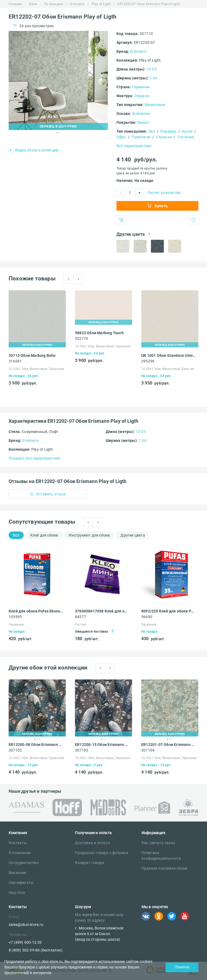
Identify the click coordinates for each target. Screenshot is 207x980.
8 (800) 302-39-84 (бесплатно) (36, 950)
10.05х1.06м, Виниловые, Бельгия (168, 369)
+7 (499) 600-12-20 (25, 942)
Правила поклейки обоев (164, 868)
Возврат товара (89, 863)
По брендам (54, 4)
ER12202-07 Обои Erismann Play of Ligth (149, 4)
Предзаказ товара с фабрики (101, 853)
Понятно (182, 967)
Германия (141, 87)
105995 (15, 617)
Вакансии (18, 873)
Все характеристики (134, 146)
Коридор (168, 131)
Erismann (77, 4)
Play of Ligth (101, 4)
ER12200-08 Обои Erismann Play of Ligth (36, 745)
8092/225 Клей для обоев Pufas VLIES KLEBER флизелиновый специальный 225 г (168, 611)
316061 (15, 361)
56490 (147, 617)
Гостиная (186, 137)
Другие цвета (133, 535)
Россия (81, 625)
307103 (82, 750)
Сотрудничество (24, 863)
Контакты (18, 843)
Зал (152, 131)
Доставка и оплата (92, 843)
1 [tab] (57, 133)
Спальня (164, 137)
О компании (20, 853)
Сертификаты (21, 883)
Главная (15, 4)
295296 (148, 361)
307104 (148, 750)
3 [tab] (39, 739)
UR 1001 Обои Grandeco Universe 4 (168, 355)
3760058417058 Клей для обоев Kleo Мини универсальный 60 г (102, 611)
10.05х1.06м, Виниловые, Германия (36, 369)
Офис (121, 137)
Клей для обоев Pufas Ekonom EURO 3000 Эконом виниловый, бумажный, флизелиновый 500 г (36, 611)
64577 (80, 617)
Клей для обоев (44, 535)
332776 (82, 339)
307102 (15, 750)
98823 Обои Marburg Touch (99, 333)
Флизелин (141, 114)
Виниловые (155, 105)
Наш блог (17, 893)
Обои (33, 4)
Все (16, 535)
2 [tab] (59, 133)
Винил (143, 122)
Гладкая (142, 96)
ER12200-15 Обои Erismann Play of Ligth (102, 745)
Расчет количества (164, 193)
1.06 (153, 78)
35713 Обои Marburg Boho (32, 355)
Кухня (187, 131)
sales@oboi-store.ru (26, 925)
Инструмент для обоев (89, 535)
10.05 (152, 69)
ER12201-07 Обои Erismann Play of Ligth (168, 745)
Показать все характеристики (34, 458)
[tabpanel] (58, 80)
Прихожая (141, 137)
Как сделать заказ (158, 843)
